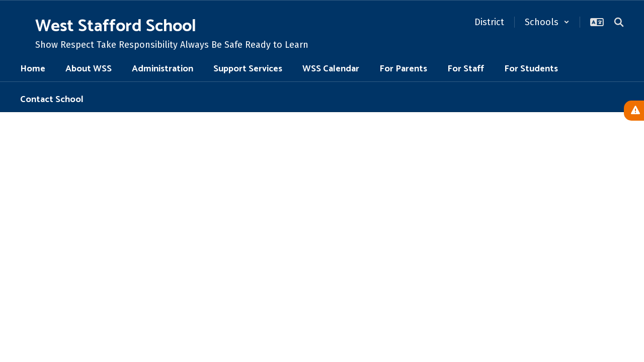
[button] (547, 22)
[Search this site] (619, 22)
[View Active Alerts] (634, 111)
